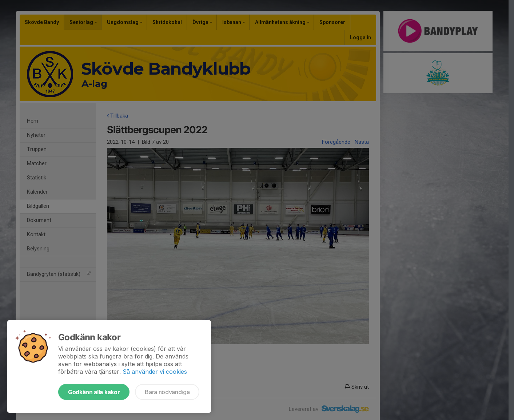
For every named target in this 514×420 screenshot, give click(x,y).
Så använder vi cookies (155, 372)
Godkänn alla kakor (94, 392)
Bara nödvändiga (167, 392)
